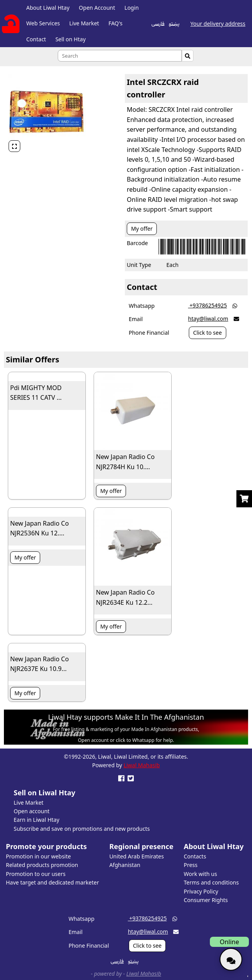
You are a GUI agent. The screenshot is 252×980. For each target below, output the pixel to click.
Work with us (200, 874)
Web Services (43, 23)
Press (191, 865)
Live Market (84, 23)
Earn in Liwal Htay (36, 820)
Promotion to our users (36, 874)
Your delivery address (218, 24)
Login (132, 8)
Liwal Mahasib (142, 765)
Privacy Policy (201, 891)
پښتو (174, 23)
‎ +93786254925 (208, 305)
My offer (142, 229)
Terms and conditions (211, 882)
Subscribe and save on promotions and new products (82, 829)
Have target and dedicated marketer (52, 882)
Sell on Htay (71, 39)
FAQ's (115, 23)
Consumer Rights (206, 900)
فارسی (158, 23)
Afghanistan (125, 865)
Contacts (195, 856)
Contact (36, 39)
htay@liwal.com (208, 319)
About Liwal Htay (48, 8)
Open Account (97, 8)
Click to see (208, 333)
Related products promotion (42, 865)
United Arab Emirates (137, 856)
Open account (32, 811)
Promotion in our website (38, 856)
